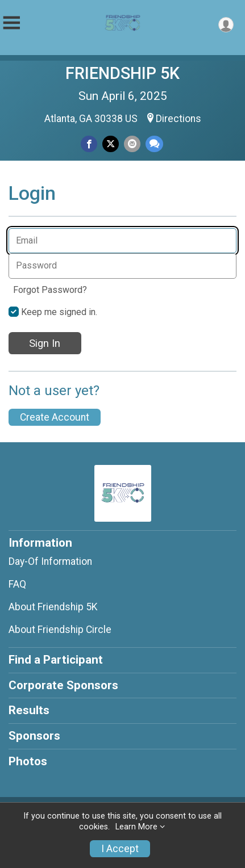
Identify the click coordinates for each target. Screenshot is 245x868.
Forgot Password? (50, 290)
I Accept (120, 849)
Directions (178, 119)
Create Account (55, 417)
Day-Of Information (50, 561)
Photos (28, 761)
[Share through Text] (154, 144)
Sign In (45, 343)
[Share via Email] (132, 144)
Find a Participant (56, 660)
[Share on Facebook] (89, 144)
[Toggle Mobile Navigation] (11, 23)
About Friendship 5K (53, 607)
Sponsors (34, 736)
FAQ (17, 584)
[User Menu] (226, 25)
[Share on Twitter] (111, 144)
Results (29, 710)
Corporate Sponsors (63, 685)
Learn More (136, 827)
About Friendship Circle (60, 630)
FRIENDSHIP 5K (122, 73)
